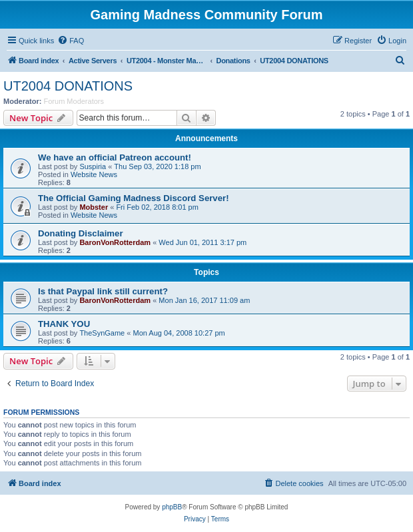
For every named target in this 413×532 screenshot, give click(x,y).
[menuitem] (71, 41)
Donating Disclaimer (81, 233)
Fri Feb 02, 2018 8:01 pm (157, 207)
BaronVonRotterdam (115, 242)
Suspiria (93, 166)
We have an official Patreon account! (115, 157)
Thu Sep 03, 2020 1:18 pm (157, 166)
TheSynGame (102, 333)
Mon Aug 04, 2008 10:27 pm (179, 333)
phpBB (172, 507)
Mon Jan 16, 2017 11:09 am (204, 300)
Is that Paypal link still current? (103, 291)
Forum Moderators (74, 101)
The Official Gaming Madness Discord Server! (134, 198)
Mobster (94, 207)
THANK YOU (64, 324)
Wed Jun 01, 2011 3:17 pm (203, 242)
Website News (94, 174)
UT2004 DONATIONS (68, 86)
